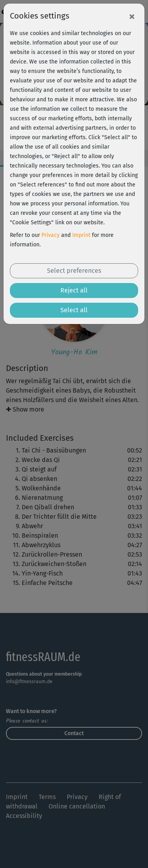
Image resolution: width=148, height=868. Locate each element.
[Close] (132, 16)
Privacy (51, 235)
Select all (74, 310)
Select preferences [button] (74, 271)
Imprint (81, 235)
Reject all (74, 290)
